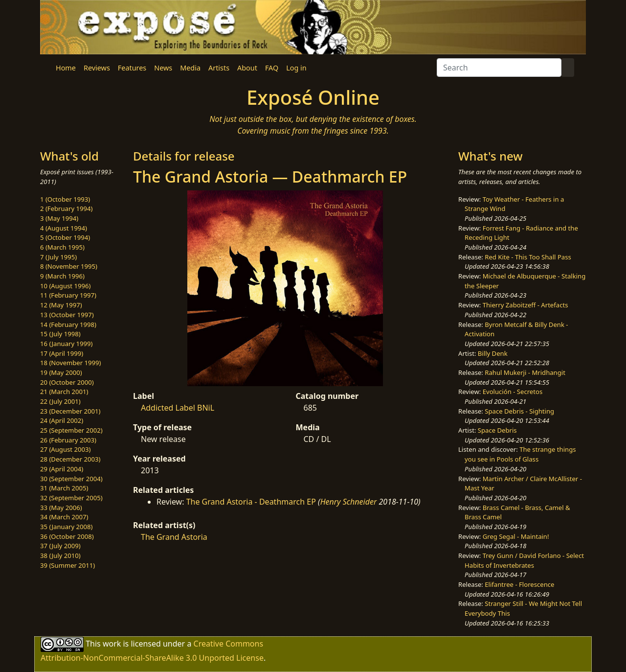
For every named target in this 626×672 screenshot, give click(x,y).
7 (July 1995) (58, 257)
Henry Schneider (349, 502)
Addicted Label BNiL (178, 408)
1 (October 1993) (65, 199)
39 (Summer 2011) (67, 565)
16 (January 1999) (66, 344)
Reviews (97, 68)
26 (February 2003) (68, 440)
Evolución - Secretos (513, 392)
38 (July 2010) (60, 556)
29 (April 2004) (62, 469)
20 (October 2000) (67, 382)
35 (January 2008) (66, 527)
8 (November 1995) (69, 266)
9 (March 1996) (62, 276)
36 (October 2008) (67, 536)
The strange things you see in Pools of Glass (520, 454)
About (247, 68)
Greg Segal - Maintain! (516, 536)
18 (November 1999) (71, 363)
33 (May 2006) (61, 508)
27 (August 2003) (65, 449)
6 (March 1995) (62, 247)
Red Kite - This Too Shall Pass (528, 257)
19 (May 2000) (61, 372)
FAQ (272, 68)
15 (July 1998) (60, 334)
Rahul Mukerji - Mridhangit (525, 372)
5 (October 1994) (65, 237)
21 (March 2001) (64, 392)
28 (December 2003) (70, 459)
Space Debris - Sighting (519, 411)
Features (132, 68)
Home (66, 68)
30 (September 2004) (71, 479)
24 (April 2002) (62, 420)
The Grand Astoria (174, 537)
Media (190, 68)
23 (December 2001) (70, 411)
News (163, 68)
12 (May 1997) (61, 305)
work (112, 643)
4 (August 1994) (64, 228)
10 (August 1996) (65, 286)
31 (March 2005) (64, 488)
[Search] (499, 68)
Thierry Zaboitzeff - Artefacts (525, 305)
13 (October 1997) (67, 315)
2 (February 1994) (66, 209)
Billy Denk (493, 353)
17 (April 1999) (62, 353)
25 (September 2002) (71, 430)
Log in (296, 68)
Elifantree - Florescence (519, 584)
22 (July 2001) (60, 401)
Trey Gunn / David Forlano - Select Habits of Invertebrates (524, 560)
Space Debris (497, 430)
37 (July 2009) (60, 546)
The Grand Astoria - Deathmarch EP (251, 502)
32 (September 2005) (71, 498)
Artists (219, 68)
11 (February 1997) (68, 295)
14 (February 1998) (68, 324)
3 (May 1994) (59, 218)
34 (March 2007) (64, 517)
